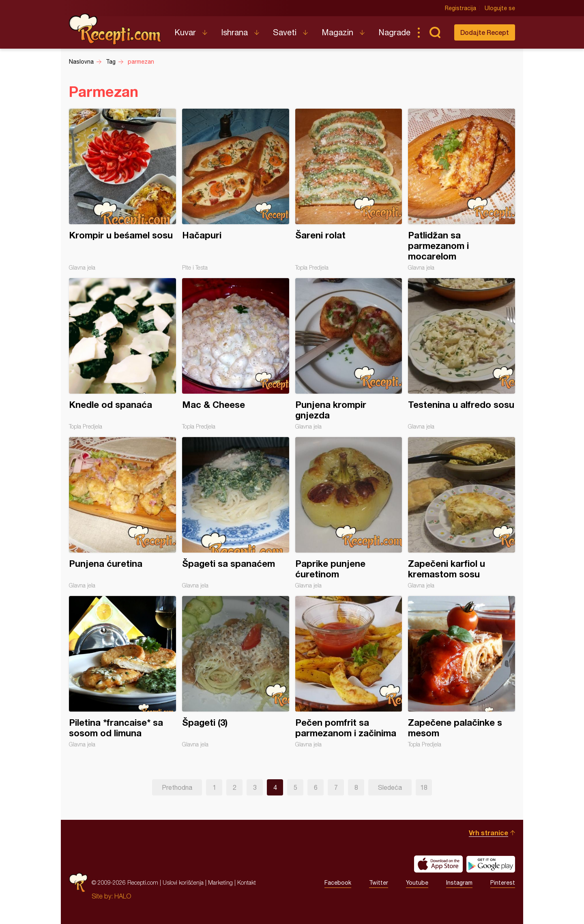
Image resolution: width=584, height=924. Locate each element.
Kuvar (185, 32)
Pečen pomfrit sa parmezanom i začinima (349, 672)
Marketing (220, 882)
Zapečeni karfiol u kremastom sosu (462, 513)
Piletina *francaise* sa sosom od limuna (122, 672)
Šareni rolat (349, 190)
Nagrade (394, 32)
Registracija (461, 8)
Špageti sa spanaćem (236, 513)
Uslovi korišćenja (183, 882)
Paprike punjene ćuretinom (349, 513)
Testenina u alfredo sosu (462, 354)
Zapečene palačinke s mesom (462, 672)
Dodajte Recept (485, 32)
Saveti (285, 32)
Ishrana (234, 32)
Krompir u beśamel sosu (122, 190)
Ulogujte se (500, 8)
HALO (123, 896)
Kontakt (247, 882)
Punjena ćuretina (122, 513)
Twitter (379, 883)
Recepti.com (116, 29)
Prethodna (177, 787)
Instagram (459, 883)
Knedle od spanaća (122, 354)
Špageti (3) (236, 672)
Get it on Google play (491, 864)
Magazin (337, 32)
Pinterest (503, 883)
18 (424, 787)
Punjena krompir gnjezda (349, 354)
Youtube (417, 883)
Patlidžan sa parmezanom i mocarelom (462, 190)
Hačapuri (236, 190)
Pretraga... (435, 32)
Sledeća (390, 787)
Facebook (338, 883)
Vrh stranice (488, 833)
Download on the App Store (438, 864)
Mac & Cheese (236, 354)
